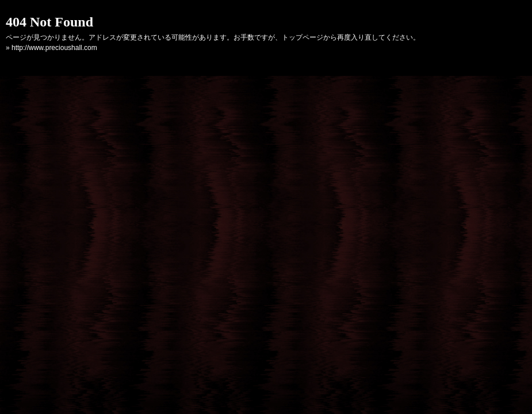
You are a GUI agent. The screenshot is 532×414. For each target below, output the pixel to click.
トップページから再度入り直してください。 (351, 37)
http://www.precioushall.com (54, 48)
